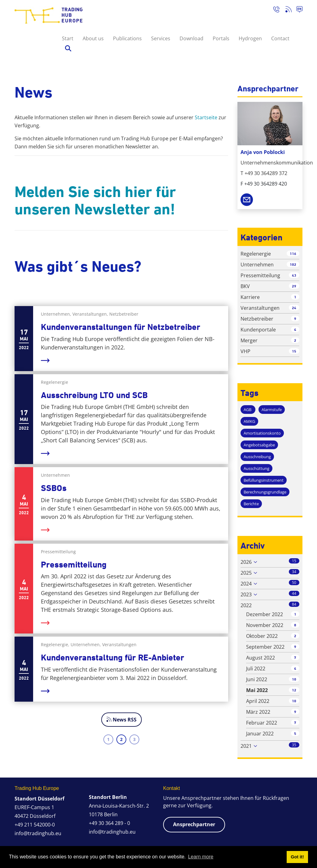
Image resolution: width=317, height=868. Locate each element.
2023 (246, 594)
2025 (246, 573)
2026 (246, 562)
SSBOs (54, 488)
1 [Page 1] (108, 739)
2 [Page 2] (121, 739)
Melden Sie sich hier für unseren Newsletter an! (95, 200)
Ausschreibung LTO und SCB (94, 395)
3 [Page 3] (134, 739)
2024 (246, 584)
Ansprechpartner (194, 824)
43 (294, 275)
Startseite (206, 117)
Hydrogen (250, 38)
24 (294, 308)
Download (191, 38)
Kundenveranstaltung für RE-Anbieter (113, 658)
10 (294, 679)
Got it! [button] (297, 857)
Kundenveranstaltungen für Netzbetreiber (121, 327)
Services (161, 38)
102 (293, 264)
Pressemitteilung (74, 565)
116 (293, 254)
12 (294, 690)
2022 (246, 605)
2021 (246, 746)
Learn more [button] (201, 857)
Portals (221, 38)
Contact (280, 38)
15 (294, 351)
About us (93, 38)
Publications (127, 38)
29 (294, 286)
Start (68, 38)
